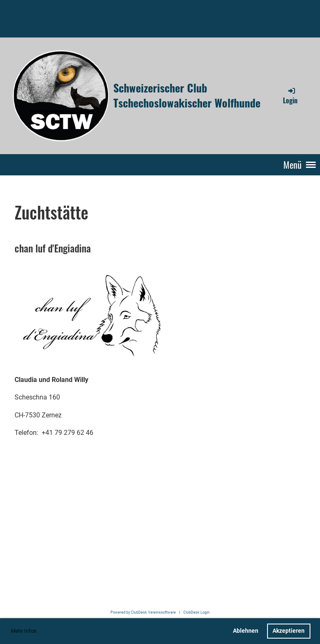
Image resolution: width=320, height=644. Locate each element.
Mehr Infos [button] (24, 631)
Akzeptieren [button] (289, 631)
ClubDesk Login (196, 612)
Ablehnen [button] (246, 631)
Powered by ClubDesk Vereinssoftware (143, 612)
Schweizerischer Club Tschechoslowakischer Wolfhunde (187, 96)
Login (290, 96)
